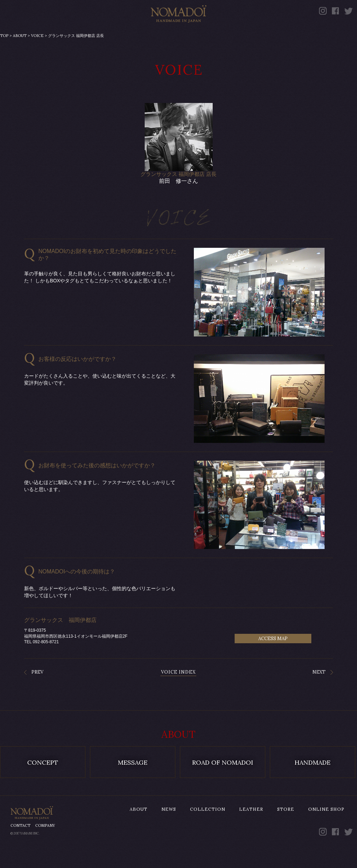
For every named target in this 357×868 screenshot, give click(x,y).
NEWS (85, 34)
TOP (4, 53)
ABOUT (38, 34)
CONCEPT (43, 780)
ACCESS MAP (273, 656)
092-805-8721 (46, 659)
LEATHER (207, 34)
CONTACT (20, 843)
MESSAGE (133, 780)
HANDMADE (313, 780)
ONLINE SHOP (310, 34)
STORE (255, 34)
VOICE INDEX (178, 689)
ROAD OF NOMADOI (223, 780)
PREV (37, 689)
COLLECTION (143, 34)
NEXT (319, 689)
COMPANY (45, 843)
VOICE (37, 53)
